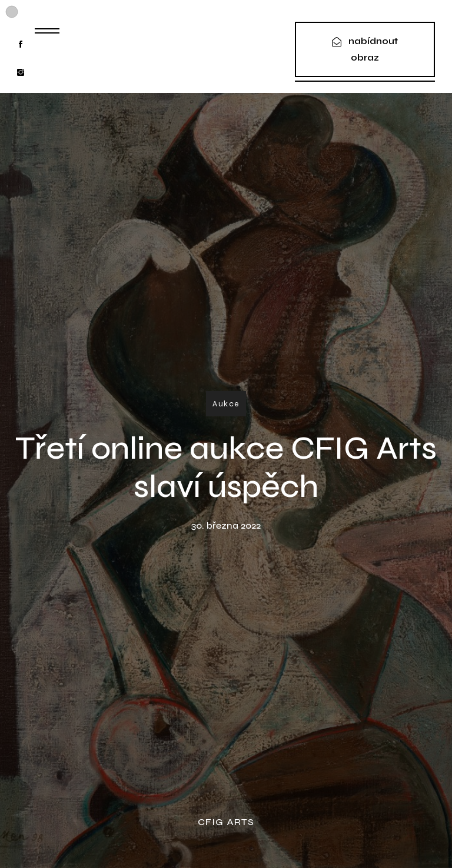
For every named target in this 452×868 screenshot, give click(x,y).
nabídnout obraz (373, 49)
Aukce (226, 404)
